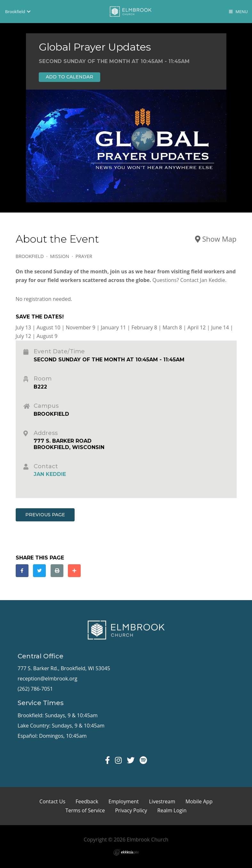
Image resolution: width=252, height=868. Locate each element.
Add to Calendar (69, 77)
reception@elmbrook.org (47, 679)
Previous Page (45, 515)
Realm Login (172, 810)
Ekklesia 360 (126, 852)
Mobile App (199, 801)
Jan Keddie (50, 474)
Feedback (87, 801)
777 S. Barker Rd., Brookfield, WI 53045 (64, 668)
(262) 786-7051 (35, 689)
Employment (124, 801)
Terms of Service (85, 810)
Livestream (162, 801)
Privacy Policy (131, 810)
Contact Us (52, 801)
